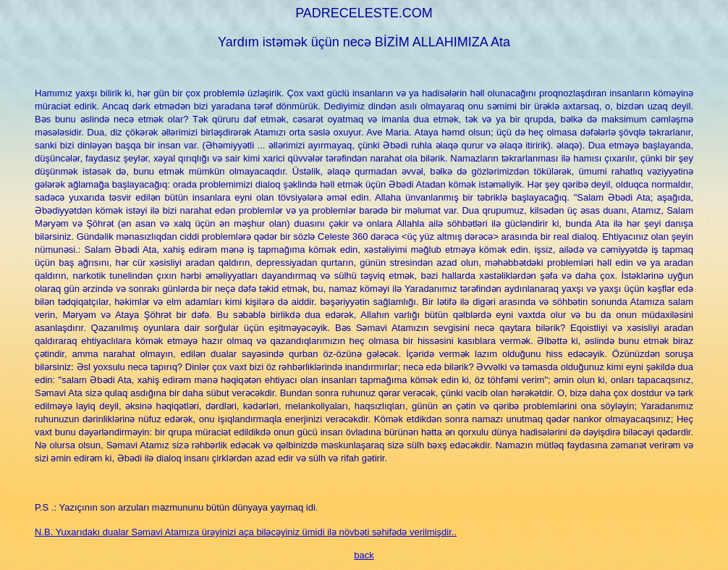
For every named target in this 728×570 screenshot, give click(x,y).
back (364, 555)
